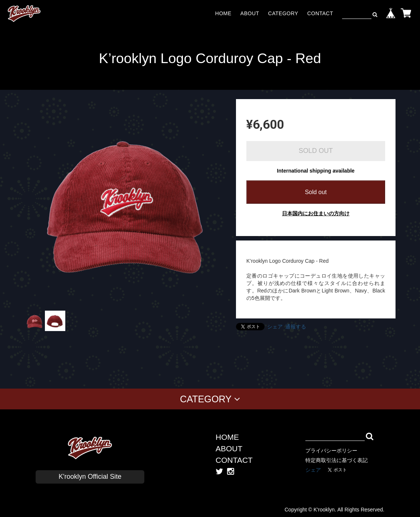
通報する (296, 327)
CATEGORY (283, 13)
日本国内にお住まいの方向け (316, 213)
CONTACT (320, 13)
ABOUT (250, 13)
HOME (223, 13)
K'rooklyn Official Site (90, 477)
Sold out (316, 192)
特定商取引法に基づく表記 (337, 460)
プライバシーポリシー (331, 451)
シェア (275, 327)
